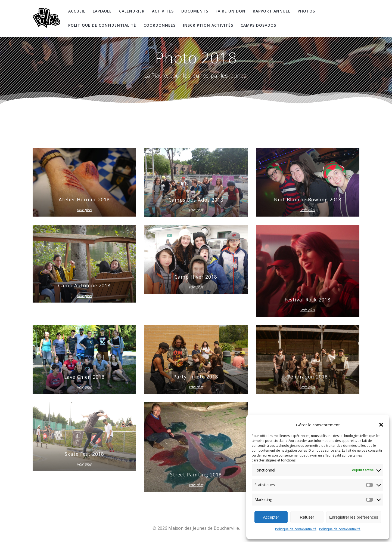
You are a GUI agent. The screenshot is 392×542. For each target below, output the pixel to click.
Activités (163, 11)
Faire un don (231, 11)
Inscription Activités (208, 25)
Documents (195, 11)
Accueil (77, 11)
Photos (306, 11)
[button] (381, 425)
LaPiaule (102, 11)
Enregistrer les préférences (354, 517)
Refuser (307, 517)
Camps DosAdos (258, 25)
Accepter (271, 517)
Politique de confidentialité (296, 529)
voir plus (84, 210)
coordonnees (160, 25)
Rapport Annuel (272, 11)
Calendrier (132, 11)
